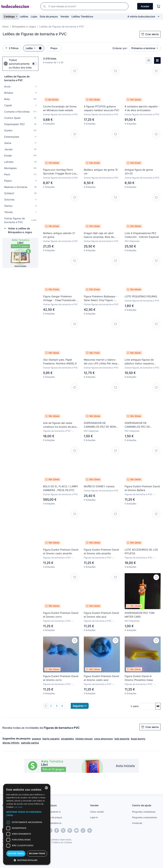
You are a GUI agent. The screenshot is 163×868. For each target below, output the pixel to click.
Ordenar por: (120, 48)
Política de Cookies (62, 842)
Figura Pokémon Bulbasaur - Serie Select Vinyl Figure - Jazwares (101, 298)
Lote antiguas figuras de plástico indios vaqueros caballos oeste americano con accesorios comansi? (142, 362)
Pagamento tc (54, 812)
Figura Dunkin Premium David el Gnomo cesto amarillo (61, 552)
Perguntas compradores (144, 817)
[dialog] (27, 824)
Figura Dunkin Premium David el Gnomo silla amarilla (101, 552)
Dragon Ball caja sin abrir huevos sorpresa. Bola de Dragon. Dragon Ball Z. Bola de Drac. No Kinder (100, 235)
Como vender (97, 812)
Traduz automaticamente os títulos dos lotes (18, 64)
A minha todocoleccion (141, 16)
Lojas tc (94, 817)
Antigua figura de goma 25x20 (139, 172)
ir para (135, 706)
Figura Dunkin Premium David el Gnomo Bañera (142, 488)
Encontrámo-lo (54, 823)
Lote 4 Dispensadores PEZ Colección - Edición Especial (142, 235)
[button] (27, 814)
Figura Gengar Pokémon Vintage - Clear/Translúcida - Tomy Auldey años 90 (60, 298)
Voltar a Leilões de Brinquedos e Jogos (18, 230)
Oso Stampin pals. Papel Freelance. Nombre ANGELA (60, 362)
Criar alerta (150, 34)
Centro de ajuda (142, 805)
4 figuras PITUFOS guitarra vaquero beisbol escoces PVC (102, 108)
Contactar (137, 823)
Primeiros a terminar (144, 48)
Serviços (52, 805)
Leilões (24, 16)
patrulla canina (30, 743)
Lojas (34, 16)
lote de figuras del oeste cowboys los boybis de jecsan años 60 (61, 425)
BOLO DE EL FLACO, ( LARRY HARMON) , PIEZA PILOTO (61, 488)
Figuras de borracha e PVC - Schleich (139, 558)
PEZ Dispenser (132, 241)
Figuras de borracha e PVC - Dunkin (139, 494)
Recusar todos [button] (37, 853)
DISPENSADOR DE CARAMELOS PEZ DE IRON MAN (100, 425)
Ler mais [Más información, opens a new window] (19, 807)
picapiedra (67, 739)
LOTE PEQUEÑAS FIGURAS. (141, 296)
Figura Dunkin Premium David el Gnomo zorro (61, 615)
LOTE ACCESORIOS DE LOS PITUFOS (141, 552)
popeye (36, 739)
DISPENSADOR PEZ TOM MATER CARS (140, 615)
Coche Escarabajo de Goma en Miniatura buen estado (60, 108)
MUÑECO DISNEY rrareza (99, 486)
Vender (65, 16)
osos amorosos (104, 739)
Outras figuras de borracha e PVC (60, 114)
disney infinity (11, 743)
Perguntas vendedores (144, 812)
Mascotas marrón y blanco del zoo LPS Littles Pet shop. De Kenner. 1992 (101, 362)
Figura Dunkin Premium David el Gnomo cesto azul (101, 678)
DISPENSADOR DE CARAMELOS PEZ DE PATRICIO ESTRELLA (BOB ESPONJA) (140, 425)
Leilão (30, 48)
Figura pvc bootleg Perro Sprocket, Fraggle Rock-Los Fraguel (60, 172)
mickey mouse (84, 739)
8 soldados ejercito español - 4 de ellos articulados (142, 108)
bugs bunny (138, 739)
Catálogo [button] (10, 16)
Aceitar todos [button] (16, 853)
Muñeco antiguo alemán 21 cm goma (59, 235)
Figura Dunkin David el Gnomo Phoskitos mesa (139, 678)
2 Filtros (12, 48)
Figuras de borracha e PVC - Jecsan (58, 431)
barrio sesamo (51, 739)
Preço (54, 48)
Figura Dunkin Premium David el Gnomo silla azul (101, 615)
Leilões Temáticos (82, 16)
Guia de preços (49, 16)
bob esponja (122, 739)
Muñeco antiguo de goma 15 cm (101, 172)
